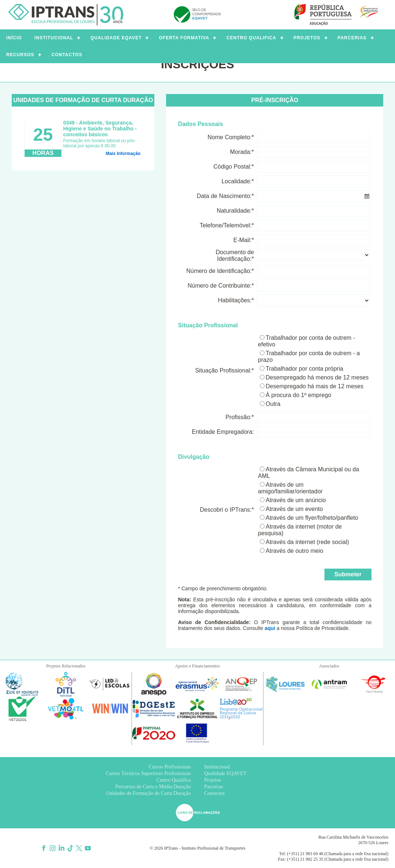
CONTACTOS (67, 55)
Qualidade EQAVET (225, 773)
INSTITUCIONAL (54, 38)
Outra (273, 404)
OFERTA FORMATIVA (184, 38)
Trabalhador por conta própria (304, 369)
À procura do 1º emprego (298, 395)
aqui (270, 628)
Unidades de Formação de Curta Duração (148, 793)
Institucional (217, 767)
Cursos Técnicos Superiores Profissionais (148, 773)
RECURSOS (20, 55)
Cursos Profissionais (170, 767)
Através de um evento (294, 509)
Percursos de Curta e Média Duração (153, 787)
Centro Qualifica (174, 780)
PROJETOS (307, 38)
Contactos (215, 793)
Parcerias (214, 787)
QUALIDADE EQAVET (116, 38)
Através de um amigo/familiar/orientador (290, 488)
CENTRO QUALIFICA (251, 38)
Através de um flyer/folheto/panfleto (312, 518)
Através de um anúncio (296, 500)
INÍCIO (14, 38)
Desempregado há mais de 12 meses (315, 386)
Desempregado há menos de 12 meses (317, 377)
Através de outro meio (295, 551)
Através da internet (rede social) (307, 542)
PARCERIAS (352, 38)
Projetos (213, 780)
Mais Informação (123, 154)
